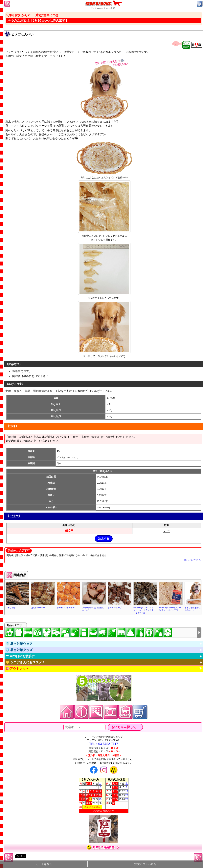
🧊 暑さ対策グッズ (19, 650)
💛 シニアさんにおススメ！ (25, 662)
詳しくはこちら (192, 560)
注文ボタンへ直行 (145, 864)
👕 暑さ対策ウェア (19, 644)
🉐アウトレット (17, 669)
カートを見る (44, 864)
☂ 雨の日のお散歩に (20, 656)
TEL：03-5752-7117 (104, 744)
